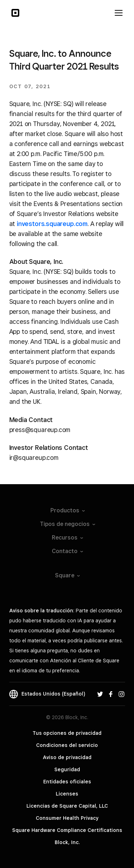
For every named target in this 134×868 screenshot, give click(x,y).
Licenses (67, 794)
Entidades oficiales (67, 782)
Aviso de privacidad (67, 757)
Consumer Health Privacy (67, 818)
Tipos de (67, 524)
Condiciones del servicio (67, 745)
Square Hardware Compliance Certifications (67, 830)
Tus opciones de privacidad (67, 733)
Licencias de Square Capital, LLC (67, 806)
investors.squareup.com (52, 224)
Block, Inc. (67, 842)
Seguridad (67, 769)
